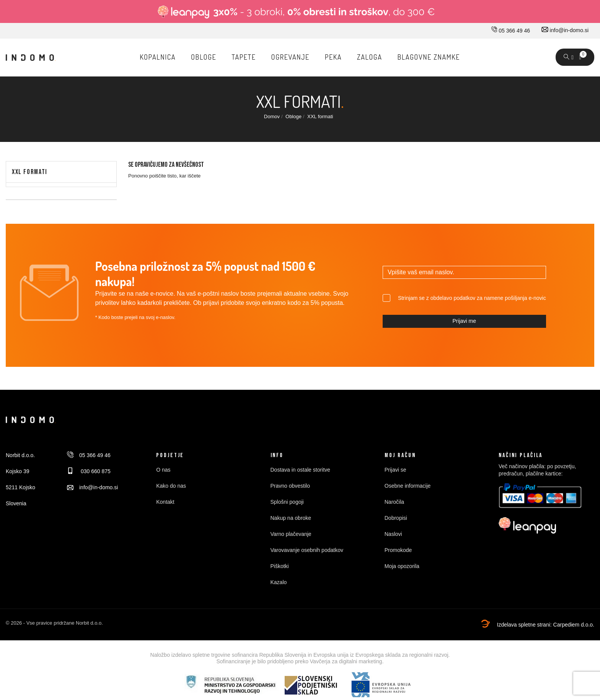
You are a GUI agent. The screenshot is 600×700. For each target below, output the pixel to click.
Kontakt (165, 502)
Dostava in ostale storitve (300, 470)
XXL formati (30, 172)
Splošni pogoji (287, 502)
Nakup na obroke (291, 518)
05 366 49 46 (511, 31)
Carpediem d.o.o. (574, 625)
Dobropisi (396, 518)
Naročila (394, 502)
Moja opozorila (402, 566)
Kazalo (279, 582)
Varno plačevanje (291, 534)
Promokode (398, 550)
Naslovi (393, 534)
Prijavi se (395, 470)
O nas (163, 470)
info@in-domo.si (565, 30)
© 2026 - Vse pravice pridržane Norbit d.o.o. (54, 623)
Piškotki (280, 566)
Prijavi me (464, 321)
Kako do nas (171, 486)
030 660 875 (89, 471)
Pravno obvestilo (290, 486)
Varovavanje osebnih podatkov (307, 550)
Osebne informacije (408, 486)
